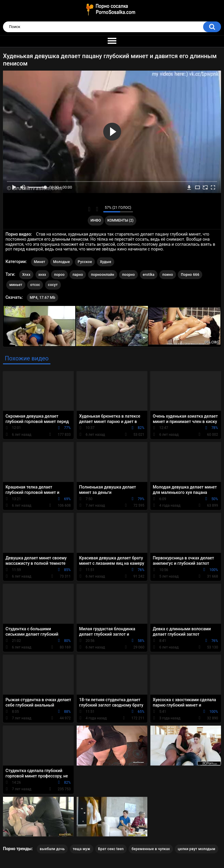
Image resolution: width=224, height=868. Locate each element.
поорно (128, 275)
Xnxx (26, 275)
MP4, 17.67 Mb (43, 298)
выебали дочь (52, 849)
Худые (106, 262)
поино (168, 275)
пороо (59, 275)
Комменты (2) (121, 220)
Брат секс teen (111, 849)
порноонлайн (103, 275)
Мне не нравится (97, 209)
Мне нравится (89, 209)
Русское (85, 262)
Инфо (96, 220)
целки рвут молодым (197, 849)
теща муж (82, 849)
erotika (149, 275)
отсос (35, 285)
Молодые (61, 262)
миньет (16, 285)
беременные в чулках (151, 849)
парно (78, 275)
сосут (53, 285)
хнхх (42, 275)
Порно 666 (190, 275)
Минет (40, 262)
